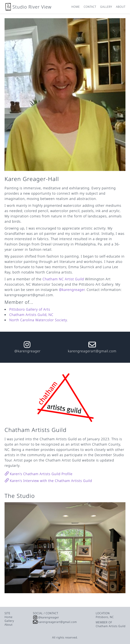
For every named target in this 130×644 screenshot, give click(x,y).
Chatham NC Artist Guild (63, 279)
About (121, 7)
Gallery (106, 7)
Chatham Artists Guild (111, 626)
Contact (90, 7)
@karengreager (72, 290)
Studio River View (32, 7)
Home (76, 7)
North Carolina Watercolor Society (38, 320)
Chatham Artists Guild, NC (31, 315)
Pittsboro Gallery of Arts (30, 309)
